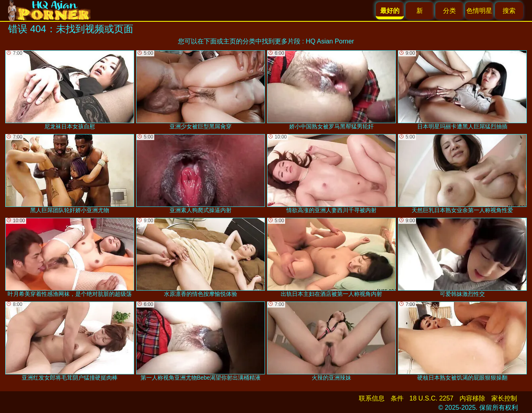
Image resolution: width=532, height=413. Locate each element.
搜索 (509, 11)
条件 (397, 398)
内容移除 (472, 398)
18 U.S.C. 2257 (432, 398)
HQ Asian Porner (330, 41)
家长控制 (504, 398)
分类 (449, 11)
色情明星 (479, 11)
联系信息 (372, 398)
